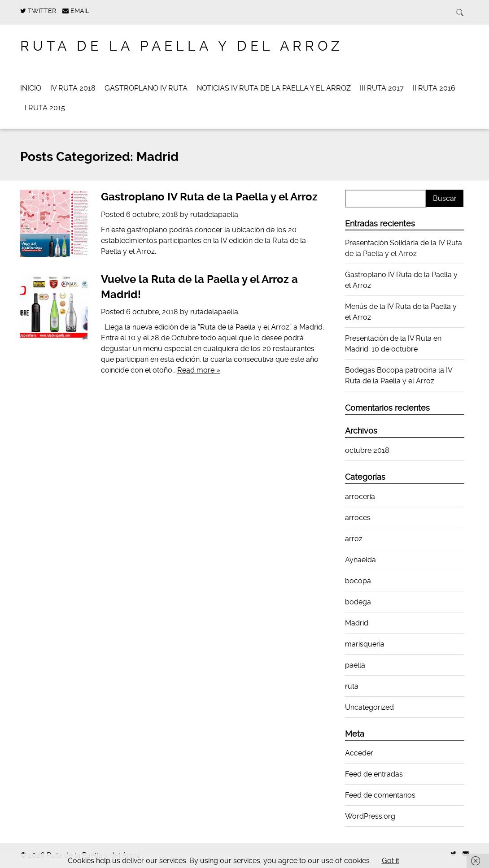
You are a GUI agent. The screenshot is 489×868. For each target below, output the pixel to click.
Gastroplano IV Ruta (146, 88)
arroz (354, 539)
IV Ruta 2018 (73, 88)
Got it (391, 861)
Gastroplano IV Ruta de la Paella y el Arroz (209, 197)
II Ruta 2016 (434, 88)
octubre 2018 (367, 450)
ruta (352, 686)
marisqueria (365, 644)
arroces (358, 518)
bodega (358, 602)
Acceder (359, 753)
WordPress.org (370, 816)
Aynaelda (360, 560)
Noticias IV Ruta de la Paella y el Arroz (274, 88)
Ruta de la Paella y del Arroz (182, 46)
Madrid (357, 623)
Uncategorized (369, 707)
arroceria (360, 497)
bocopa (358, 581)
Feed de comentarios (380, 795)
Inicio (31, 88)
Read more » (199, 370)
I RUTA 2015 (45, 108)
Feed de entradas (374, 774)
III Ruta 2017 (382, 88)
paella (355, 665)
